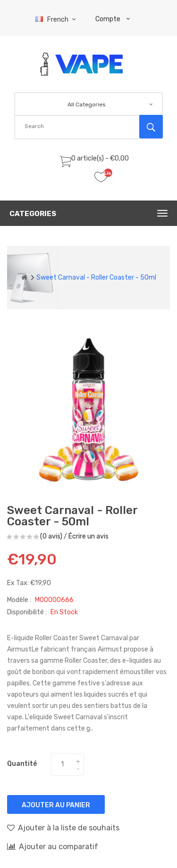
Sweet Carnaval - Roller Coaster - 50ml (96, 277)
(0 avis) (51, 536)
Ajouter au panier (56, 805)
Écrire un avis (88, 536)
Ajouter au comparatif (53, 846)
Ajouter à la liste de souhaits (63, 828)
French (57, 20)
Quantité (22, 764)
